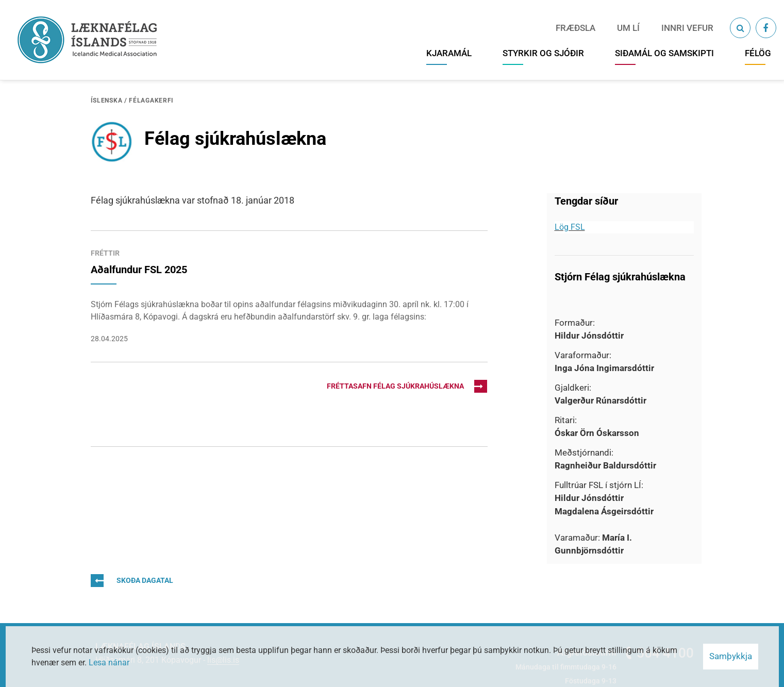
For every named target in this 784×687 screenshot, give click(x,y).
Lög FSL (570, 227)
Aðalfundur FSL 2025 (139, 270)
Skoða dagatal (132, 581)
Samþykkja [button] (731, 656)
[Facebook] (766, 28)
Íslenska (107, 100)
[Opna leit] (740, 28)
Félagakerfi (151, 100)
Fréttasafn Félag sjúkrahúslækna (407, 386)
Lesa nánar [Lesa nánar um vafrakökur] (109, 663)
